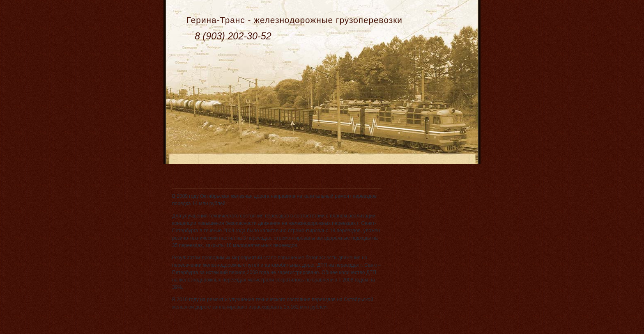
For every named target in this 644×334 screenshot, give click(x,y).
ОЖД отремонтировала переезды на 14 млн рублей (256, 175)
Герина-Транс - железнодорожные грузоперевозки (294, 20)
